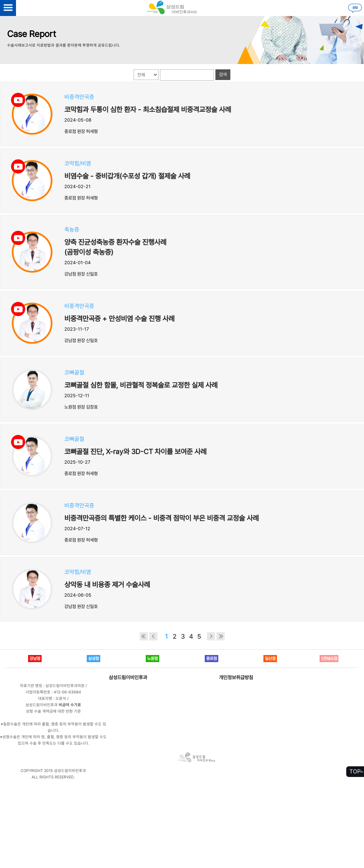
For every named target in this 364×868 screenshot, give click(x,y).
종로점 (212, 659)
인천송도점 (329, 659)
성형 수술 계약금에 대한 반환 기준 (53, 711)
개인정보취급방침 (236, 677)
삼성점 (93, 659)
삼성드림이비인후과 (128, 677)
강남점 (35, 659)
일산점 (270, 659)
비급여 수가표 (70, 705)
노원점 (152, 659)
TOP (355, 771)
